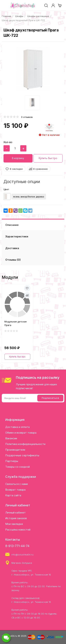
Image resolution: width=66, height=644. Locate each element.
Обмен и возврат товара (21, 433)
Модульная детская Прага (15, 323)
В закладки (16, 169)
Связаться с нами (17, 484)
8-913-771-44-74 (17, 546)
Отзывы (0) (13, 260)
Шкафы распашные (38, 16)
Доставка (12, 248)
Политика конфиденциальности (25, 444)
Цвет (6, 189)
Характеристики (17, 236)
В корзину (18, 158)
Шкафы (19, 16)
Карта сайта (13, 495)
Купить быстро (48, 158)
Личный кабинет (15, 513)
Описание (12, 225)
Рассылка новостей (18, 530)
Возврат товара (15, 490)
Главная (6, 16)
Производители (15, 450)
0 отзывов (27, 117)
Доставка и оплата (17, 427)
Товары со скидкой (18, 467)
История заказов (16, 518)
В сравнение (40, 169)
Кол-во (8, 142)
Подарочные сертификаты (22, 455)
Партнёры (12, 461)
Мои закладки (14, 524)
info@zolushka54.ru (22, 555)
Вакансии (11, 438)
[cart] (60, 6)
